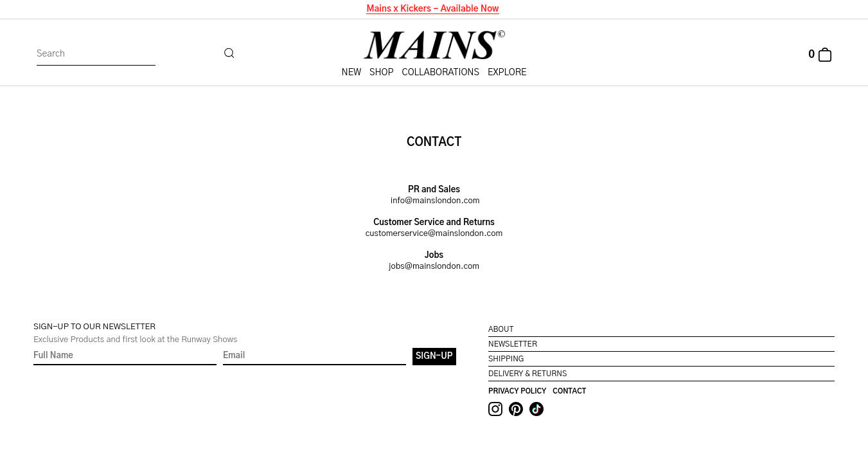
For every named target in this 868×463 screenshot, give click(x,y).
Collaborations (441, 73)
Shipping (506, 359)
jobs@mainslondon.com (434, 267)
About (501, 329)
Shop (382, 73)
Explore (507, 73)
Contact (569, 391)
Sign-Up (434, 357)
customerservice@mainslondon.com (434, 234)
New (351, 73)
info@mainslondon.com (435, 201)
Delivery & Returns (527, 374)
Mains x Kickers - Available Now (432, 9)
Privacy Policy (517, 391)
